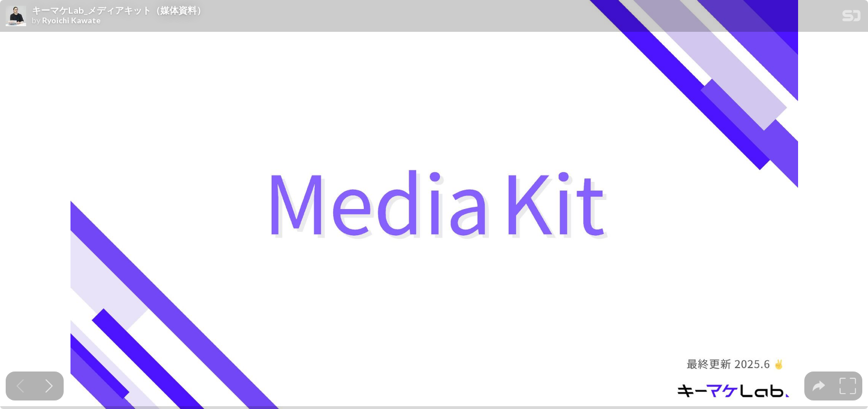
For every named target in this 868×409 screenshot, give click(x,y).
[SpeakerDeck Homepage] (852, 18)
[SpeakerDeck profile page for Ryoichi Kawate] (16, 16)
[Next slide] (49, 386)
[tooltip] (819, 386)
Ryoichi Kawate (71, 20)
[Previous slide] (20, 386)
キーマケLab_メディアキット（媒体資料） (119, 10)
